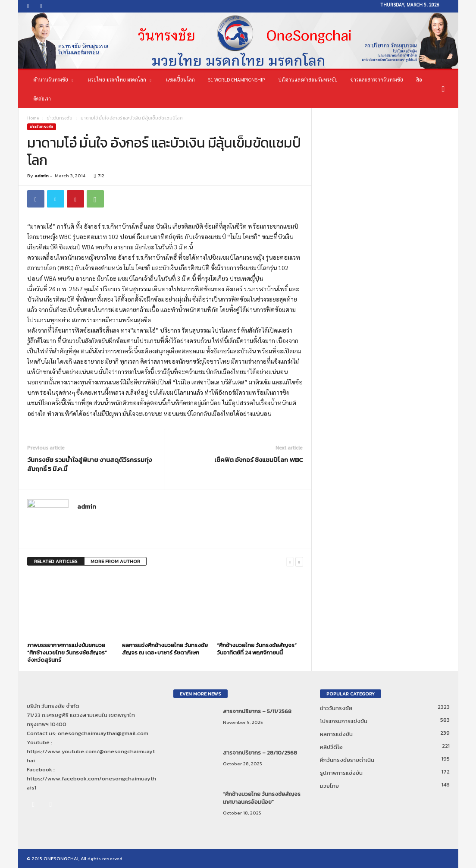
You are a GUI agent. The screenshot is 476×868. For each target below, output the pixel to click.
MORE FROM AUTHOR (115, 561)
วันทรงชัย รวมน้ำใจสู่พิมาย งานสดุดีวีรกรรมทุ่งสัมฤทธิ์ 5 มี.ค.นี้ (89, 464)
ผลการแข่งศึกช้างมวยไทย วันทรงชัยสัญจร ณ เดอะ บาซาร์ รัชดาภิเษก (165, 649)
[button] (445, 89)
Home (33, 118)
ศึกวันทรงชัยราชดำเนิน (347, 760)
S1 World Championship (236, 80)
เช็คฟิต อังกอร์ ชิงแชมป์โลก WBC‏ (258, 460)
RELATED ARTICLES (56, 561)
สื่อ (419, 80)
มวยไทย (329, 786)
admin (42, 176)
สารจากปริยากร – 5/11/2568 (257, 711)
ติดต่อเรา (42, 99)
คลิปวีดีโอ (331, 747)
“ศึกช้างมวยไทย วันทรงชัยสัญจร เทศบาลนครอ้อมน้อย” (262, 798)
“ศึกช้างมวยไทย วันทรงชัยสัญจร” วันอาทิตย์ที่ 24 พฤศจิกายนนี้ (257, 649)
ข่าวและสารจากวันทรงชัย (377, 80)
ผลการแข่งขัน (336, 734)
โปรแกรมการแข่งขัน (344, 721)
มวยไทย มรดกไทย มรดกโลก (120, 80)
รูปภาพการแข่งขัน (341, 773)
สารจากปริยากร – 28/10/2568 (260, 753)
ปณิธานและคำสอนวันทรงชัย (308, 80)
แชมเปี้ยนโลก (180, 80)
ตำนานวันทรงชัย (53, 80)
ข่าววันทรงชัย (60, 118)
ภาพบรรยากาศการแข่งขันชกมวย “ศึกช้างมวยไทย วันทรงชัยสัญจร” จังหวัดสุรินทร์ (67, 653)
